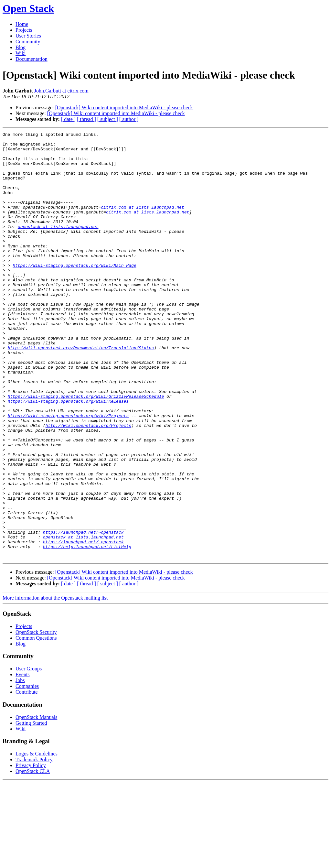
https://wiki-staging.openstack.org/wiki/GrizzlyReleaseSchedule (86, 450)
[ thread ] (86, 119)
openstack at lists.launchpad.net (58, 246)
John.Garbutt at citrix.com (61, 91)
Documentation (32, 59)
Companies (27, 771)
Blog (21, 47)
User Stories (28, 36)
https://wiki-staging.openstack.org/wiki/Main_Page (74, 292)
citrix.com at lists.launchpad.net (142, 222)
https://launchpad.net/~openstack (83, 613)
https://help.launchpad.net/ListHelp (87, 630)
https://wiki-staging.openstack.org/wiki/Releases (68, 455)
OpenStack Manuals (36, 803)
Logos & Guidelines (37, 839)
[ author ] (129, 119)
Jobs (20, 766)
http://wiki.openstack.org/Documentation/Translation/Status (81, 391)
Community (28, 42)
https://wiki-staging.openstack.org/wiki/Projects (68, 473)
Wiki (21, 53)
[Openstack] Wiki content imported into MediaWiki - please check (124, 108)
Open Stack (28, 8)
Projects (24, 30)
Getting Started (31, 808)
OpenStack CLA (33, 857)
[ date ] (68, 119)
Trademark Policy (34, 845)
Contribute (27, 777)
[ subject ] (108, 119)
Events (23, 760)
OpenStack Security (36, 717)
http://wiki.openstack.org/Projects (88, 484)
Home (22, 24)
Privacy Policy (31, 851)
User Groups (29, 754)
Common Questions (36, 723)
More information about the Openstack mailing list (55, 683)
